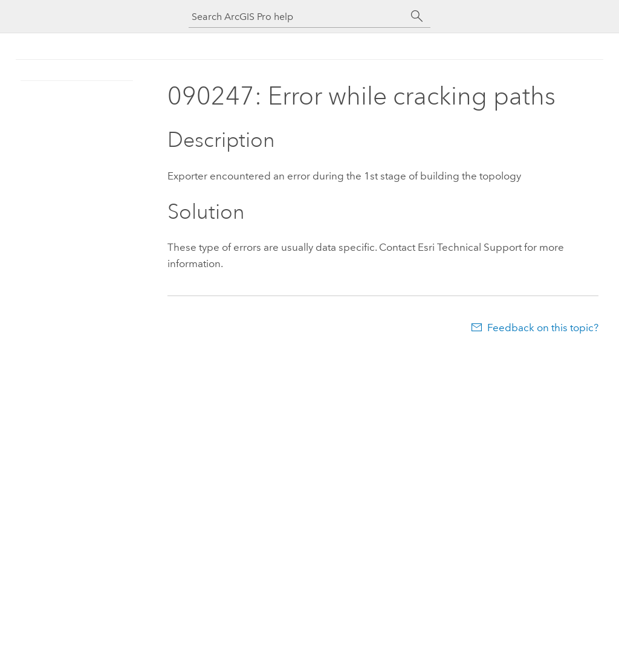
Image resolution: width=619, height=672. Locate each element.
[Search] (417, 16)
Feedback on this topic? (543, 328)
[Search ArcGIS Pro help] (297, 17)
